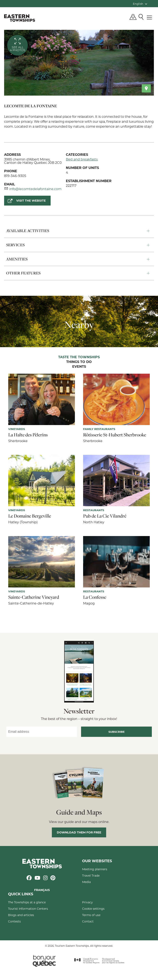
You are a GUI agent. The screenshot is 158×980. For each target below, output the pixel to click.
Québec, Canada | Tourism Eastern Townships (20, 18)
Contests (14, 921)
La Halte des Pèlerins (28, 435)
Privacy (87, 902)
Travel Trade (91, 875)
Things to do (79, 362)
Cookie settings (93, 909)
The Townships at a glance (27, 902)
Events (79, 367)
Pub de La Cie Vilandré (105, 516)
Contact (88, 921)
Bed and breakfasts (82, 159)
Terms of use (91, 915)
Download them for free (79, 832)
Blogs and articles (21, 915)
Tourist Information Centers (28, 909)
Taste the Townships (79, 357)
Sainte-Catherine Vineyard (34, 597)
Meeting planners (95, 869)
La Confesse (95, 597)
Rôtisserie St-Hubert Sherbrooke (115, 435)
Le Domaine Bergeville (30, 516)
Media (86, 882)
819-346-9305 (15, 176)
